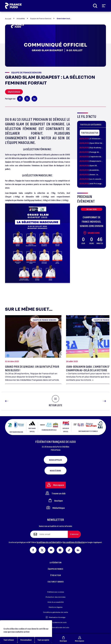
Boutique (63, 639)
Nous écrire (55, 471)
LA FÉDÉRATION (55, 562)
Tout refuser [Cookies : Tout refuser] (9, 640)
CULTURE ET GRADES (56, 582)
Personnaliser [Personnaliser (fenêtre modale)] (26, 640)
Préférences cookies (56, 592)
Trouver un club (55, 493)
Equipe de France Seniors (41, 18)
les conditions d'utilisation (74, 542)
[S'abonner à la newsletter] (74, 534)
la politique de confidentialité (49, 542)
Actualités (21, 18)
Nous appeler (55, 460)
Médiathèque (56, 508)
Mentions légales (56, 607)
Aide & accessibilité (56, 602)
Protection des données (55, 597)
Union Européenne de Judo (56, 622)
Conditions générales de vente (55, 612)
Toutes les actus (90, 133)
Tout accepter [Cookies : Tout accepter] (43, 640)
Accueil (8, 19)
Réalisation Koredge (55, 617)
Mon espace (80, 639)
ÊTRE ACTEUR (56, 575)
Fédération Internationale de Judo (55, 627)
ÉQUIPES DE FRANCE (55, 569)
